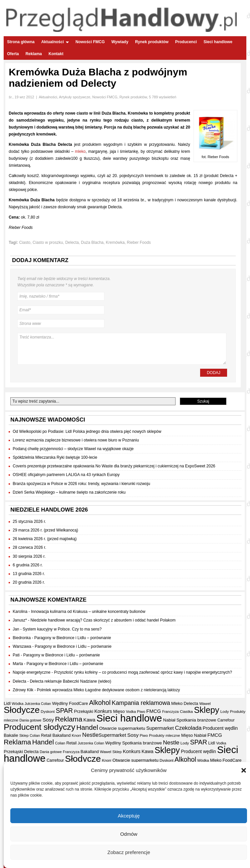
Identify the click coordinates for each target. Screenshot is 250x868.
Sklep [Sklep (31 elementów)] (24, 735)
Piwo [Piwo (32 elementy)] (141, 712)
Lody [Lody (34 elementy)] (225, 711)
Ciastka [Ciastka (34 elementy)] (186, 711)
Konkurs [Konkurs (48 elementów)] (103, 711)
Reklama (34, 54)
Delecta (72, 242)
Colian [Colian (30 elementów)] (35, 735)
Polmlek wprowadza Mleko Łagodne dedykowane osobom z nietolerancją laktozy (108, 690)
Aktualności (55, 42)
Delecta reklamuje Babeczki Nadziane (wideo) (71, 681)
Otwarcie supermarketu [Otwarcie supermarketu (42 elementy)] (122, 728)
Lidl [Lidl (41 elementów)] (7, 703)
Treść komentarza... (122, 349)
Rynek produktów (152, 42)
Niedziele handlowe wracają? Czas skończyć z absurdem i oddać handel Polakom (103, 620)
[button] (244, 770)
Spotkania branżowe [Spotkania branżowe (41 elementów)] (196, 720)
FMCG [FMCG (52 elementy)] (154, 711)
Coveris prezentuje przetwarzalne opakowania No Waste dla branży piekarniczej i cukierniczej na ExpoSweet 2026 (114, 466)
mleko (80, 151)
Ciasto (25, 242)
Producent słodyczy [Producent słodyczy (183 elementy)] (39, 727)
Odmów (129, 834)
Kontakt (56, 54)
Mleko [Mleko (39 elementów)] (177, 703)
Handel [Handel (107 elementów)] (87, 727)
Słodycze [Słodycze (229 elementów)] (22, 710)
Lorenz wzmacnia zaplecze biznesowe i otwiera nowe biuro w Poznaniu (76, 440)
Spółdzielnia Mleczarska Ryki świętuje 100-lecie (55, 457)
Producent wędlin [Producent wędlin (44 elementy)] (220, 728)
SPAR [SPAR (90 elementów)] (64, 711)
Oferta (13, 54)
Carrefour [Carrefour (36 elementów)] (226, 720)
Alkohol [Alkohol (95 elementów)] (100, 703)
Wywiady (120, 42)
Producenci (186, 42)
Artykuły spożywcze (74, 97)
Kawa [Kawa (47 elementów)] (89, 720)
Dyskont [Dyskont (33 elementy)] (48, 712)
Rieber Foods (139, 242)
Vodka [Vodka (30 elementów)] (131, 712)
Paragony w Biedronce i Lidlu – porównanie (73, 638)
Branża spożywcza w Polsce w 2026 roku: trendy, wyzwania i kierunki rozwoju (81, 484)
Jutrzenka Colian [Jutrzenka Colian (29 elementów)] (38, 704)
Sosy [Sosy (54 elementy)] (48, 720)
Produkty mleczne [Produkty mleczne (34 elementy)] (164, 735)
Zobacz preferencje (129, 852)
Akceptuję (129, 816)
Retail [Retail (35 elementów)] (46, 735)
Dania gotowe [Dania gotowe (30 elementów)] (30, 720)
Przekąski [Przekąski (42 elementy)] (83, 711)
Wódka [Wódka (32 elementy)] (17, 704)
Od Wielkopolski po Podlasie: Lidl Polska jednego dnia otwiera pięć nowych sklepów (87, 432)
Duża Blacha (92, 242)
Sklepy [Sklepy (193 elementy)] (206, 710)
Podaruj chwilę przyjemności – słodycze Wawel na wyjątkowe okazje (73, 449)
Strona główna (21, 42)
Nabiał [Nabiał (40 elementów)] (169, 720)
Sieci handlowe (218, 42)
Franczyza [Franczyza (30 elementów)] (171, 712)
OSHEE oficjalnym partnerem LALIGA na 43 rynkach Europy (66, 475)
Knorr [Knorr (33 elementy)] (76, 735)
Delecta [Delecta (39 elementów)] (191, 703)
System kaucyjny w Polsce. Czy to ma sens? (62, 629)
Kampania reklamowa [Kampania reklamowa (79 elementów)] (141, 703)
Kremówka (115, 242)
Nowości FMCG (90, 42)
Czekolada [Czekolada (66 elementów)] (188, 728)
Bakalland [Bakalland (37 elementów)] (62, 735)
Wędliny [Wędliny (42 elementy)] (60, 703)
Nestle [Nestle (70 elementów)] (90, 735)
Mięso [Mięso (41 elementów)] (119, 711)
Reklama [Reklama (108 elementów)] (68, 719)
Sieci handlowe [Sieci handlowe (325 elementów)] (129, 718)
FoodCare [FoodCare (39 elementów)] (79, 703)
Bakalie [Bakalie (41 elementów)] (11, 735)
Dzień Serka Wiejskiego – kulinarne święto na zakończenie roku (69, 492)
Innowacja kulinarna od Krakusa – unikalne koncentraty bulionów (88, 612)
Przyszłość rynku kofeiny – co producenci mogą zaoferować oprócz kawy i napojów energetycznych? (143, 672)
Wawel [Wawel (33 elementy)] (205, 704)
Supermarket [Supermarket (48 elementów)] (160, 728)
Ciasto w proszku (48, 242)
